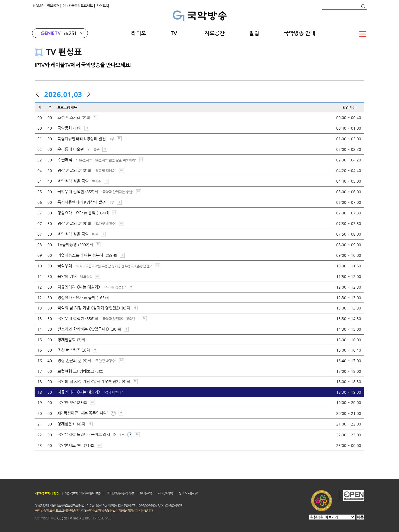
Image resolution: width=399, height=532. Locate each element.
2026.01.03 (63, 94)
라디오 (139, 33)
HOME (38, 6)
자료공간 (215, 33)
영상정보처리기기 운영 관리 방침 (83, 493)
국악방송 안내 (300, 33)
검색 (363, 6)
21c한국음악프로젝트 (78, 6)
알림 (254, 33)
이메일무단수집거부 (120, 493)
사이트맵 (103, 6)
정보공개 (53, 6)
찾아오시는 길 (188, 493)
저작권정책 (165, 493)
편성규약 (146, 493)
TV (175, 33)
